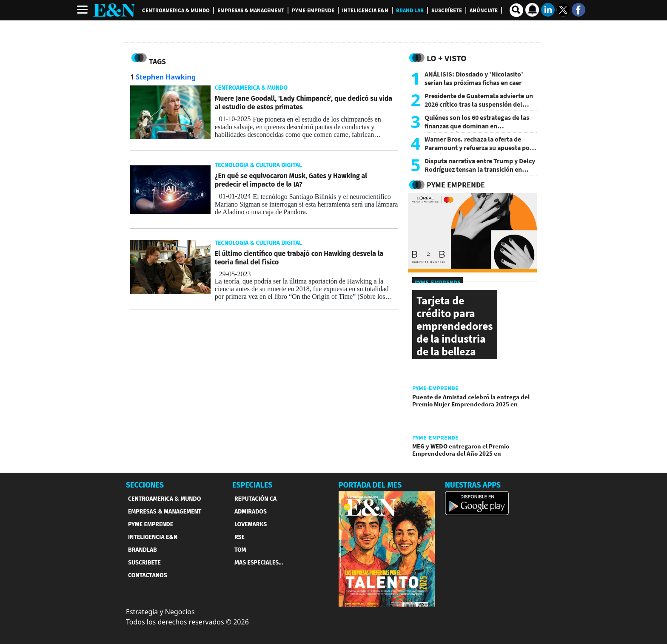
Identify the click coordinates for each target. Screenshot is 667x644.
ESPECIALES (252, 485)
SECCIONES (145, 485)
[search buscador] (516, 10)
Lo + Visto (447, 58)
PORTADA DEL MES (370, 485)
